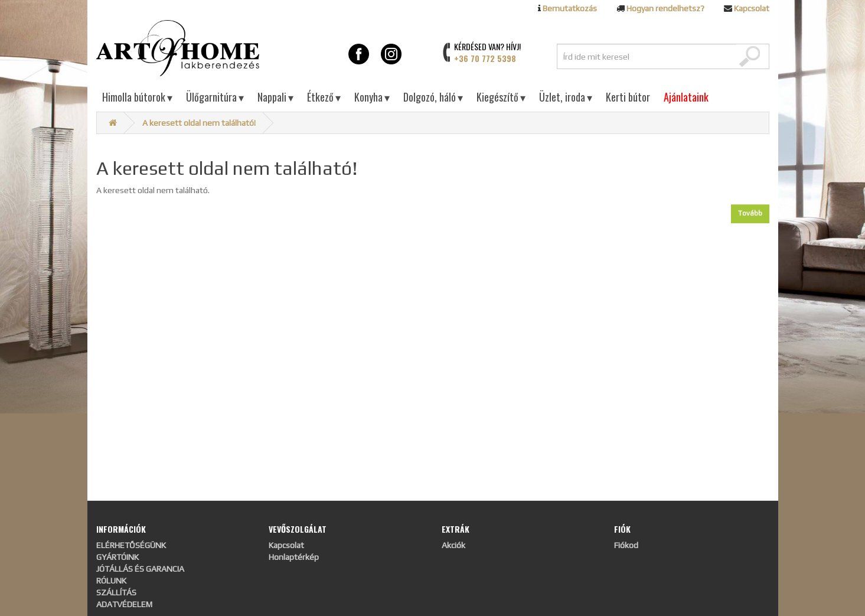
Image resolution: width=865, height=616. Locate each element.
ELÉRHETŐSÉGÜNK (131, 545)
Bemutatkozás (570, 8)
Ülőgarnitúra (215, 97)
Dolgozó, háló (433, 97)
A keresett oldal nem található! (199, 123)
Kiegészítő (501, 97)
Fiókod (626, 545)
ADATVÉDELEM (124, 604)
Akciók (453, 545)
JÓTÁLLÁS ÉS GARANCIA (140, 569)
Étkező (324, 97)
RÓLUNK (111, 581)
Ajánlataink (686, 97)
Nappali (275, 97)
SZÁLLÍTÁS (116, 592)
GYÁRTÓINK (117, 557)
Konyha (372, 97)
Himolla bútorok (137, 97)
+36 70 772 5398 (485, 58)
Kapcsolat (752, 8)
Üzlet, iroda (566, 97)
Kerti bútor (628, 97)
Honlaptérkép (294, 557)
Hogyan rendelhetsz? (665, 8)
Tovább (750, 213)
